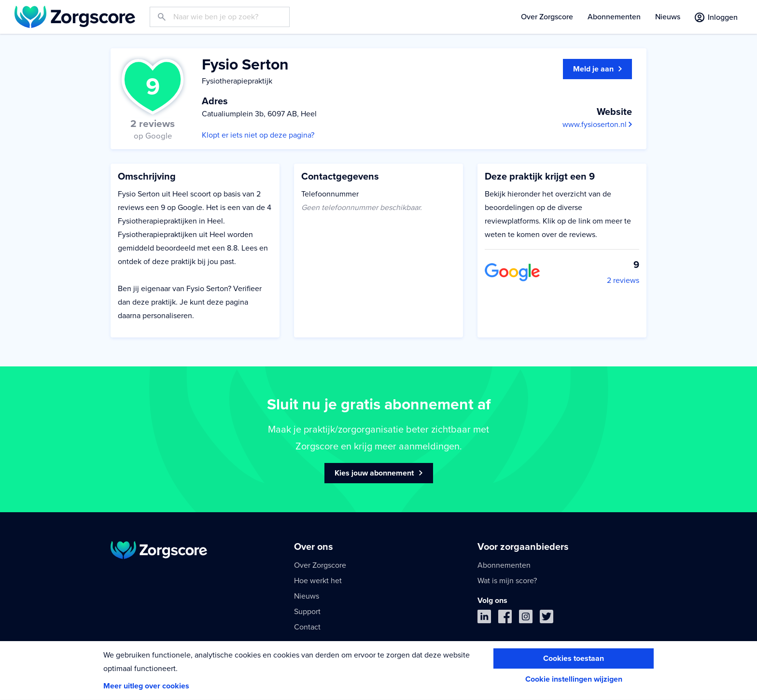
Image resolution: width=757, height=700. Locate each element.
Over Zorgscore (547, 17)
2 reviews (623, 280)
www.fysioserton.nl (597, 125)
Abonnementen (614, 17)
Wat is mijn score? (507, 581)
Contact (307, 627)
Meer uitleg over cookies (146, 686)
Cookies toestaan (574, 658)
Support (307, 612)
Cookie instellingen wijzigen (574, 679)
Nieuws (668, 17)
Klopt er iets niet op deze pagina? (258, 135)
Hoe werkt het (318, 581)
